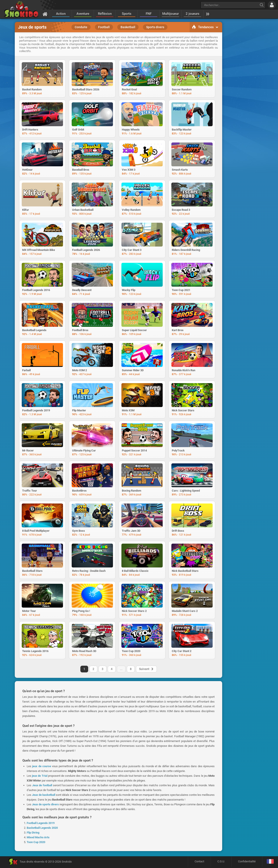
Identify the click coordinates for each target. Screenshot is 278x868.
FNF (149, 14)
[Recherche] (262, 5)
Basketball (128, 27)
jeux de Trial (40, 779)
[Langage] (270, 863)
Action (61, 14)
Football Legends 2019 (41, 826)
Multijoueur (170, 14)
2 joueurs (193, 14)
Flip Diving (33, 836)
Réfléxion (105, 14)
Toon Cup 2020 (36, 845)
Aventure (83, 14)
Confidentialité (247, 863)
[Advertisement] (244, 88)
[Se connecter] (272, 5)
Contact (199, 863)
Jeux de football (42, 789)
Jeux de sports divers (45, 808)
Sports (127, 14)
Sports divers (155, 27)
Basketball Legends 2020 (42, 831)
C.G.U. (221, 863)
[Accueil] (45, 14)
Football (104, 27)
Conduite (81, 27)
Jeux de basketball (44, 798)
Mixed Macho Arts (38, 841)
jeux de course (42, 769)
